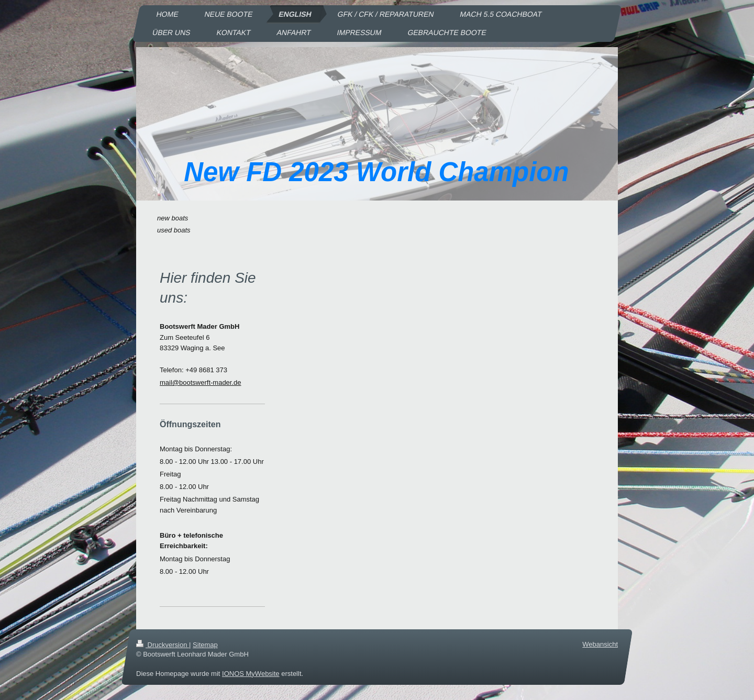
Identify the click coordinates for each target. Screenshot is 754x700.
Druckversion (163, 645)
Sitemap (205, 645)
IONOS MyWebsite (251, 673)
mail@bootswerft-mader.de (201, 382)
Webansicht (600, 644)
